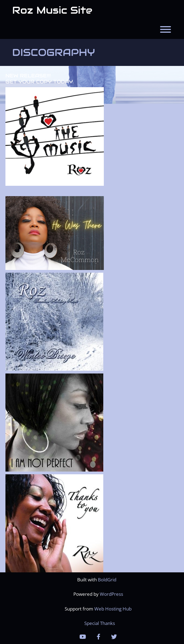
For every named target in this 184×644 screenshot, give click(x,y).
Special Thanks (100, 623)
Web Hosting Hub (113, 609)
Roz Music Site (52, 10)
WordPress (111, 594)
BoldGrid (107, 580)
